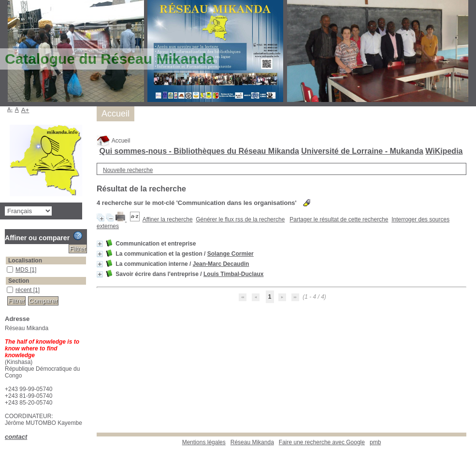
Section (19, 281)
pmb (375, 442)
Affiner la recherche (168, 219)
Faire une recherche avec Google (322, 442)
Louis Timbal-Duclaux (233, 274)
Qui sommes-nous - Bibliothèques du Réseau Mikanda (199, 151)
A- (10, 109)
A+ (25, 110)
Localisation (25, 261)
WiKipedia (444, 151)
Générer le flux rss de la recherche (240, 219)
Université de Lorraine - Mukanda (362, 151)
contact (16, 437)
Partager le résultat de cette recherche (339, 219)
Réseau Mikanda (252, 442)
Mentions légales (204, 442)
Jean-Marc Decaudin (221, 264)
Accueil (113, 141)
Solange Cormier (231, 254)
